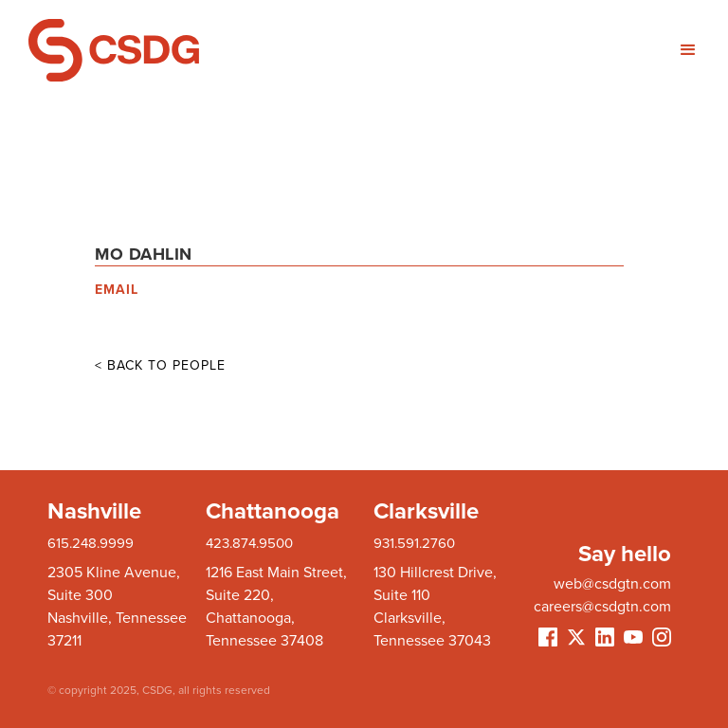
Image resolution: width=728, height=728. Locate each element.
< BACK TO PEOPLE (160, 365)
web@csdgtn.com (612, 584)
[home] (196, 50)
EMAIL (117, 290)
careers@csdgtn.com (602, 607)
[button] (532, 50)
